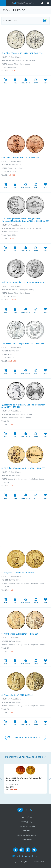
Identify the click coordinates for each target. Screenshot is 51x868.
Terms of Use (27, 817)
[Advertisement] (26, 109)
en (20, 810)
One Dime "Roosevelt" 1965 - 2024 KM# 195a (22, 53)
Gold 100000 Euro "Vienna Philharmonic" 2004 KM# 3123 (24, 779)
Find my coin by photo (27, 835)
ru (31, 810)
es (26, 810)
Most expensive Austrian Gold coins (24, 757)
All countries (27, 840)
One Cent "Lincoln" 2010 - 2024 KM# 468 (20, 158)
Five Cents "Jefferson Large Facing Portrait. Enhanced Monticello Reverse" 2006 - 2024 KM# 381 (25, 220)
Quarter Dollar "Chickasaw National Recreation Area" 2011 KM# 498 (23, 406)
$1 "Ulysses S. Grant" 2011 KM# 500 (18, 573)
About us (27, 831)
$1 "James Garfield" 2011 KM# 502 (17, 695)
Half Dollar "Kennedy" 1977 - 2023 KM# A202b (23, 282)
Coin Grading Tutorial (27, 826)
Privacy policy (27, 822)
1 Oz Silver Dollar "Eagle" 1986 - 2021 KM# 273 (23, 343)
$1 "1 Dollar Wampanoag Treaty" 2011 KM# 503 (23, 468)
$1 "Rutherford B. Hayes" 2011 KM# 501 (20, 634)
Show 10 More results (27, 737)
